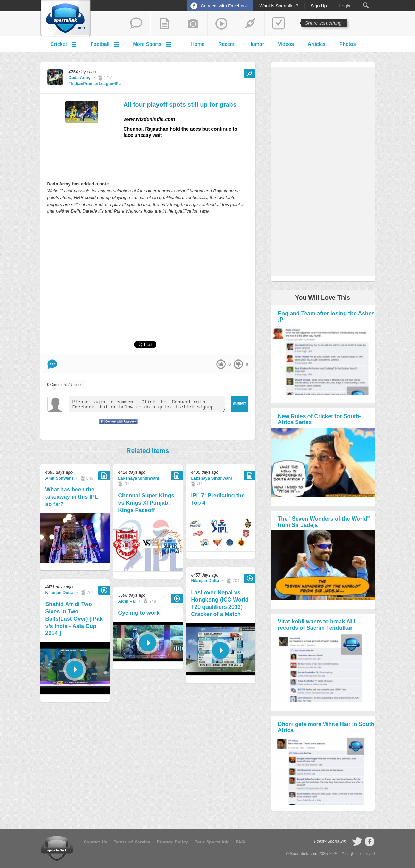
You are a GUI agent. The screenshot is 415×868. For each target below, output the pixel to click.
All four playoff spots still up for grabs (180, 105)
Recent (226, 44)
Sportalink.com (303, 854)
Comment (52, 364)
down (238, 364)
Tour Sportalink (212, 842)
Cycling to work (139, 613)
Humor (256, 44)
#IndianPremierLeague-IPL (95, 84)
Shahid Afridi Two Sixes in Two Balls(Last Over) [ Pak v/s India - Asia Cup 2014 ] (74, 619)
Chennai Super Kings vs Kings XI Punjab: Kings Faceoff (146, 503)
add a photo (193, 24)
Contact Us (95, 842)
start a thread (136, 24)
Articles (317, 44)
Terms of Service (132, 842)
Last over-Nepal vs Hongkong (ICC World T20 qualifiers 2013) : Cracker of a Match (220, 603)
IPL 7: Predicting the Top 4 (218, 499)
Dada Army (80, 78)
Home (198, 44)
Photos (348, 44)
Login (345, 6)
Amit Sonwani (59, 478)
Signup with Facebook (117, 426)
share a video (222, 24)
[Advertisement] (148, 274)
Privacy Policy (172, 842)
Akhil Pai (127, 601)
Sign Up (319, 6)
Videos (286, 44)
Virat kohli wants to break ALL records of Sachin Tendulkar (317, 625)
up (221, 364)
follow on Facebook (370, 842)
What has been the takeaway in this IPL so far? (72, 497)
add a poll (279, 24)
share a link (250, 24)
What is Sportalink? (279, 6)
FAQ (240, 842)
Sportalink (66, 18)
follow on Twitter (357, 842)
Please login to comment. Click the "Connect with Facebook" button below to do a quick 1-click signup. (147, 404)
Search (366, 5)
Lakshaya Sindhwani (139, 478)
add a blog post (165, 24)
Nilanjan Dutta (60, 593)
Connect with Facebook (225, 6)
